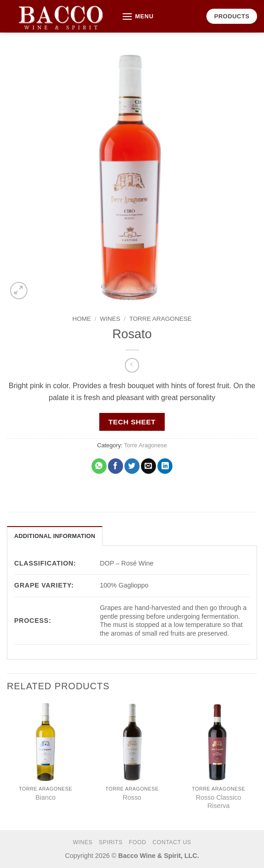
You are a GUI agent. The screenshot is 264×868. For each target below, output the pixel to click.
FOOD (138, 842)
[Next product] (132, 365)
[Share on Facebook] (116, 466)
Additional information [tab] (55, 536)
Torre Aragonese (160, 319)
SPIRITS (111, 842)
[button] (138, 16)
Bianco (45, 797)
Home (82, 319)
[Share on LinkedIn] (165, 466)
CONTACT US (172, 842)
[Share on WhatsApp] (99, 466)
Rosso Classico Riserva (218, 802)
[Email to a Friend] (148, 466)
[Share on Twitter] (132, 466)
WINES (110, 319)
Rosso (132, 797)
